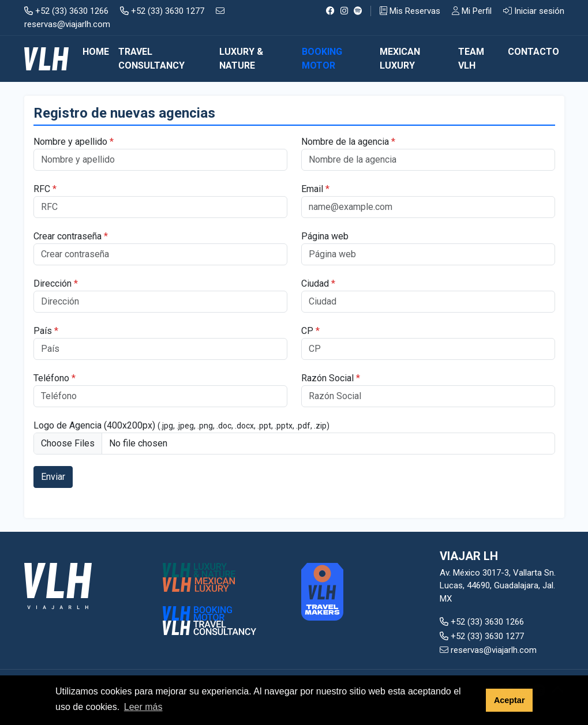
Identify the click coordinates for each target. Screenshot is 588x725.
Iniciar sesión (534, 11)
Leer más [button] (143, 707)
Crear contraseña (71, 236)
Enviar (53, 477)
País (46, 331)
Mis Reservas (410, 11)
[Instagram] (344, 11)
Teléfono (55, 378)
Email (315, 189)
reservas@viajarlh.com (488, 650)
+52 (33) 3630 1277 (162, 11)
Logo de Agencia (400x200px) (181, 425)
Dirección (56, 283)
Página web (325, 236)
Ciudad (318, 283)
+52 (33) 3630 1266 (66, 11)
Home (96, 52)
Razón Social (331, 378)
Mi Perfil (472, 11)
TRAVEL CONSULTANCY (151, 59)
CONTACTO (533, 52)
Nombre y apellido (74, 142)
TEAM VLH (471, 59)
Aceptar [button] (510, 700)
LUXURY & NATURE (241, 59)
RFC (45, 189)
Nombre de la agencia (348, 142)
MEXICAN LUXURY (400, 59)
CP (310, 331)
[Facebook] (330, 11)
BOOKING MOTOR (322, 59)
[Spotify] (358, 11)
